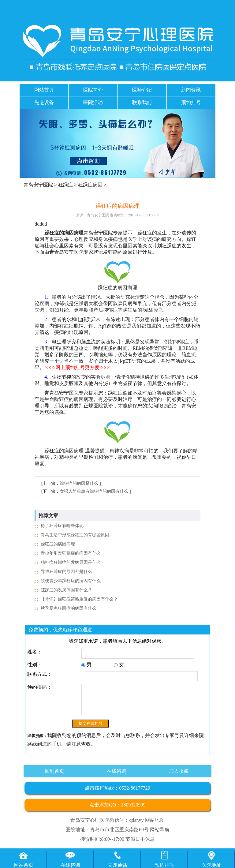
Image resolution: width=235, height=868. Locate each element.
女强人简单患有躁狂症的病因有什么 (94, 491)
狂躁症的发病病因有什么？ (66, 590)
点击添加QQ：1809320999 (117, 805)
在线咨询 (117, 771)
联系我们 (142, 102)
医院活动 (93, 102)
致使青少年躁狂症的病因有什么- (71, 581)
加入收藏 (179, 771)
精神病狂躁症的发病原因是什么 (71, 562)
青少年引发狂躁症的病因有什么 (71, 553)
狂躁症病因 (90, 185)
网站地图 (155, 820)
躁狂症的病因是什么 (79, 483)
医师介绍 (142, 90)
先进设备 (44, 102)
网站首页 (44, 90)
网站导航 (160, 830)
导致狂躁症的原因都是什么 (66, 572)
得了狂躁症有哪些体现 (62, 526)
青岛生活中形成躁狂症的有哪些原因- (76, 535)
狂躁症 (65, 185)
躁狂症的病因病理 (58, 544)
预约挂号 (191, 102)
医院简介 (93, 90)
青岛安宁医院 (38, 185)
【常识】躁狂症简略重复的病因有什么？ (79, 599)
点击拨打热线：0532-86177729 (117, 788)
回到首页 (54, 771)
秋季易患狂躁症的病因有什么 (69, 608)
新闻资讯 (191, 90)
